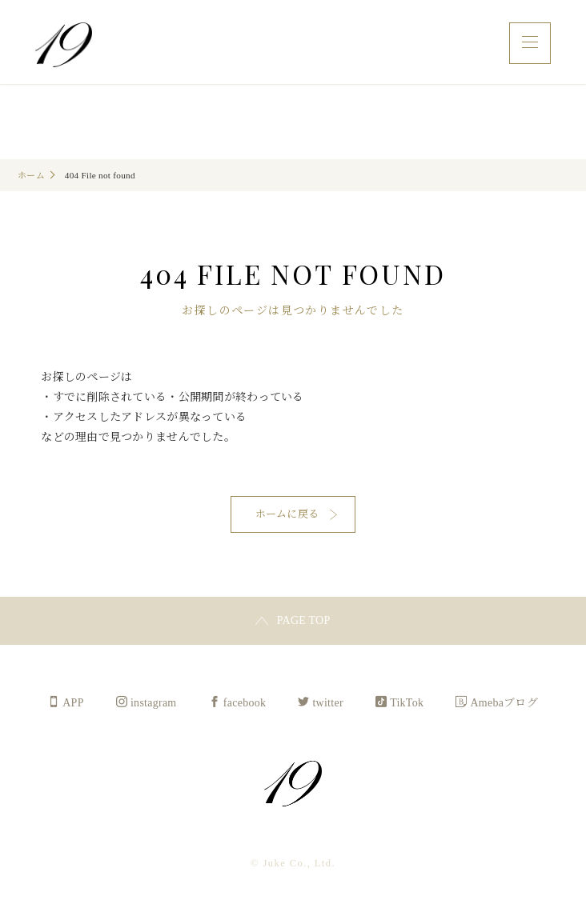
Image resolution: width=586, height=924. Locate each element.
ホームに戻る (287, 516)
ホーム (31, 175)
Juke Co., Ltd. (64, 45)
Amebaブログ (505, 706)
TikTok (407, 706)
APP (73, 706)
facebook (245, 706)
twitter (328, 706)
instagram (154, 706)
